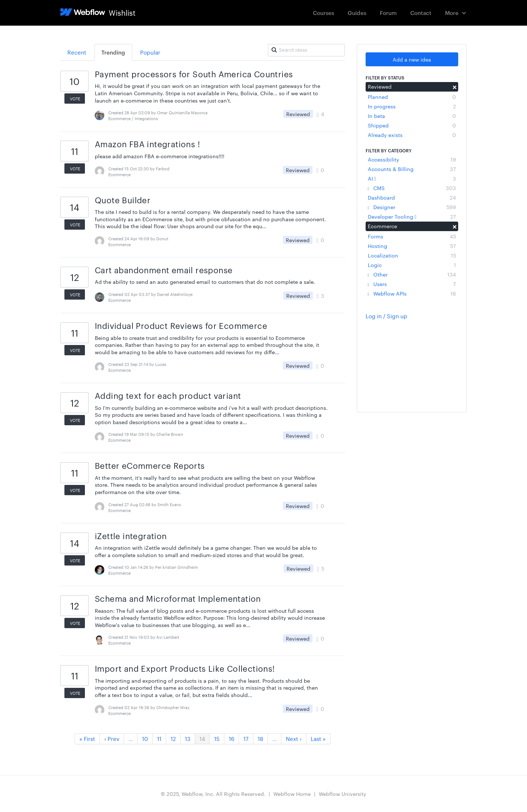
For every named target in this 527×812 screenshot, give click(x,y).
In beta (412, 116)
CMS (412, 188)
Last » (318, 739)
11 (159, 739)
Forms (412, 236)
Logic (412, 265)
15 (217, 739)
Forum (388, 13)
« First (87, 739)
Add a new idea (412, 59)
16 (231, 739)
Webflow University (343, 794)
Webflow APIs (412, 293)
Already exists (412, 135)
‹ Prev (112, 739)
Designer (412, 207)
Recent (77, 52)
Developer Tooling (412, 216)
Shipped (412, 125)
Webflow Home (292, 794)
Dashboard (412, 197)
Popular (150, 52)
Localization (412, 255)
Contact (421, 13)
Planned (412, 97)
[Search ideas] (306, 50)
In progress (412, 106)
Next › (294, 739)
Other (412, 274)
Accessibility (412, 159)
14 (202, 739)
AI (412, 178)
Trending (113, 52)
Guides (357, 13)
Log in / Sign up (386, 316)
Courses (324, 13)
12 (173, 739)
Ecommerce (412, 226)
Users (412, 284)
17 (246, 739)
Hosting (412, 246)
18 (260, 739)
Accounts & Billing (412, 169)
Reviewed (412, 86)
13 (188, 739)
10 (145, 739)
